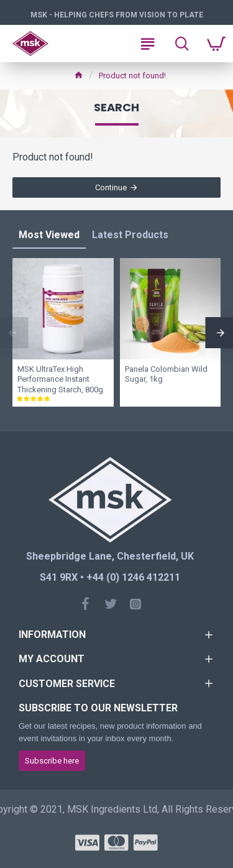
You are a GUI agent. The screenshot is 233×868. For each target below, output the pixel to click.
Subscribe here (52, 761)
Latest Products (130, 235)
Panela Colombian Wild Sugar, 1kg (166, 374)
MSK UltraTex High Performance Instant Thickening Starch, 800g (60, 380)
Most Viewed (49, 235)
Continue (111, 187)
